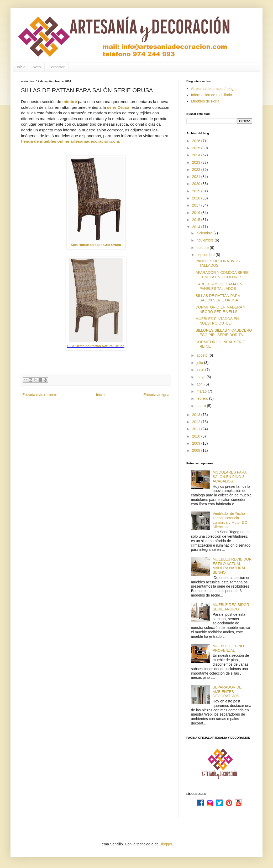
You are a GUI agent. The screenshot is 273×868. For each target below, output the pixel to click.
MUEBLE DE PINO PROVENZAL (228, 648)
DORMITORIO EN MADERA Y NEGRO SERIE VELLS (220, 309)
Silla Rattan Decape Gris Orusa (96, 245)
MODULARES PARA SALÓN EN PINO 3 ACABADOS (230, 477)
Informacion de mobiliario (212, 95)
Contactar (57, 67)
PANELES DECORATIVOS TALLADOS (218, 263)
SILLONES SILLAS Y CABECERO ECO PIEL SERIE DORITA (224, 333)
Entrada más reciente (40, 395)
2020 (197, 184)
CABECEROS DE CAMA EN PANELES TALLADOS (219, 286)
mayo (201, 377)
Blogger (166, 844)
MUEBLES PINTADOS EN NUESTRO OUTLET (217, 321)
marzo (202, 391)
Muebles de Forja (205, 101)
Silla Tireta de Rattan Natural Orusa (96, 346)
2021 (197, 177)
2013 (197, 415)
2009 (197, 443)
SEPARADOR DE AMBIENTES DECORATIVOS (227, 692)
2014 (197, 227)
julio (200, 363)
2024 (197, 155)
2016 (197, 213)
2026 (197, 141)
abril (200, 384)
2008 (197, 450)
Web (37, 67)
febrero (203, 398)
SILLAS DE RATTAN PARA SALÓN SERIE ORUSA (218, 298)
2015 (197, 220)
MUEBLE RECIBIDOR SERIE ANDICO (231, 607)
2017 (197, 205)
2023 (197, 162)
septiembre (206, 255)
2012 (197, 422)
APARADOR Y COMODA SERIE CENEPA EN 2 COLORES (222, 275)
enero (202, 406)
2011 (197, 429)
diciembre (205, 233)
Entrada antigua (156, 395)
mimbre (70, 102)
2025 (197, 148)
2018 (197, 198)
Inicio (21, 67)
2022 (197, 170)
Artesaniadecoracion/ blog (212, 89)
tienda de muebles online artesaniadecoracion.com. (71, 141)
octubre (203, 248)
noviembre (205, 240)
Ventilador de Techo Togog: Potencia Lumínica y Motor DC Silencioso (230, 520)
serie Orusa (118, 107)
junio (201, 370)
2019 (197, 191)
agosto (202, 355)
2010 (197, 436)
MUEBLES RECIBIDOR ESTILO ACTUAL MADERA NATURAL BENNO (232, 566)
